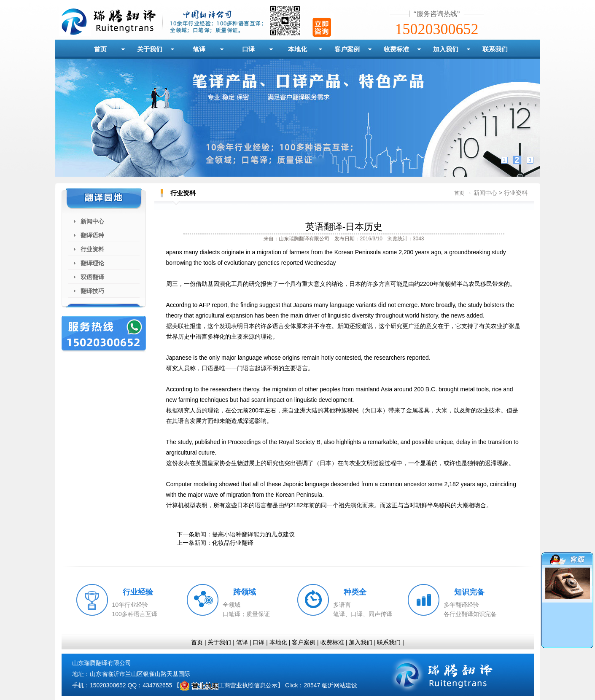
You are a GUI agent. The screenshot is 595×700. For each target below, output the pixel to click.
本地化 (297, 49)
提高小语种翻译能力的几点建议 (253, 534)
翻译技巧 (92, 291)
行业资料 (92, 249)
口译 (248, 49)
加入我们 (446, 49)
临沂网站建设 (339, 685)
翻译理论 (92, 263)
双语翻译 (92, 277)
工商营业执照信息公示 (229, 685)
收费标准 (396, 49)
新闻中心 (92, 221)
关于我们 (150, 49)
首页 (100, 49)
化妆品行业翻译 (233, 543)
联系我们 (495, 49)
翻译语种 (92, 235)
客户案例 (347, 49)
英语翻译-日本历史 (344, 227)
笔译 (199, 49)
